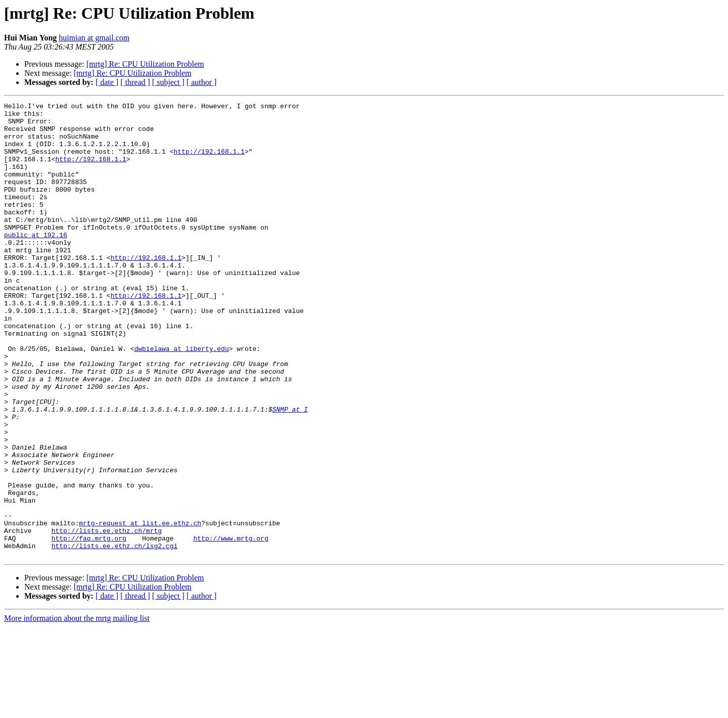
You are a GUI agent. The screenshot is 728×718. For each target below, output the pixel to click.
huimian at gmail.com (94, 38)
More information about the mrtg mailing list (77, 709)
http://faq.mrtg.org (89, 626)
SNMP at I (290, 471)
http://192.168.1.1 (209, 162)
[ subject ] (168, 82)
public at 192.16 (36, 262)
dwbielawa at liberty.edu (181, 398)
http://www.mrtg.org (231, 626)
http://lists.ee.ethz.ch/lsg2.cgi (115, 635)
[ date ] (107, 82)
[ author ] (202, 82)
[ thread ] (135, 82)
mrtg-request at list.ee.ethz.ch (140, 608)
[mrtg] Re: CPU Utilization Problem (145, 64)
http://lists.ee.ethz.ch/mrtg (107, 617)
